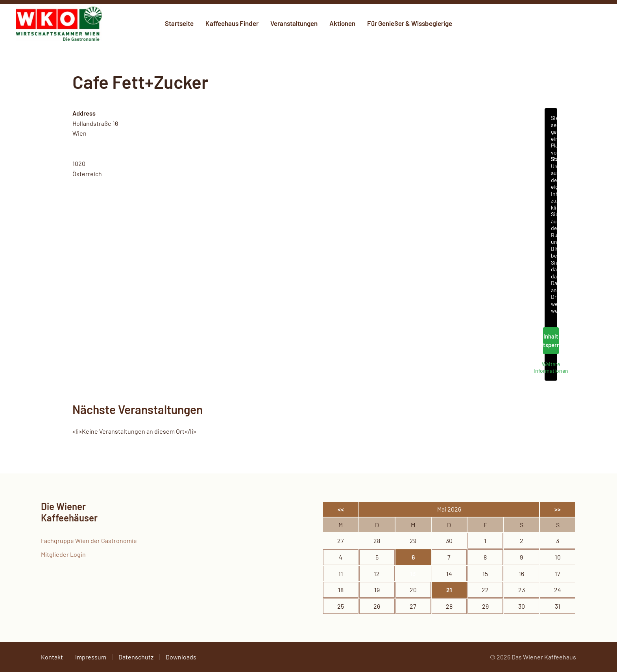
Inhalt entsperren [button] (551, 341)
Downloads (181, 657)
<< (341, 509)
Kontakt (52, 657)
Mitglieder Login (63, 554)
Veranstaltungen (294, 23)
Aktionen (342, 23)
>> (558, 509)
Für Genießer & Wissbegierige (410, 23)
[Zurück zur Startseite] (59, 24)
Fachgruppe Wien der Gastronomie (89, 540)
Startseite (179, 23)
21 (449, 590)
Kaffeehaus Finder (232, 23)
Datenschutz (136, 657)
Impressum (91, 657)
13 (413, 574)
